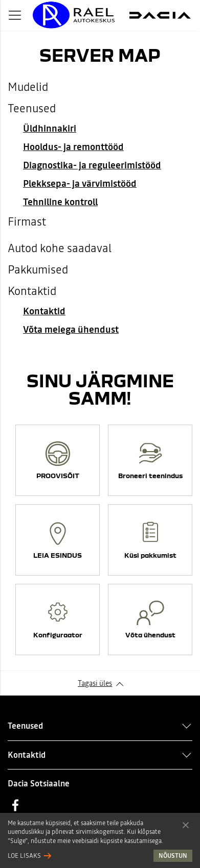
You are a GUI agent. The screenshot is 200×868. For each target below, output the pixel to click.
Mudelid (28, 87)
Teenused (32, 108)
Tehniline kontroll (60, 202)
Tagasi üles (95, 683)
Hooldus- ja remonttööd (73, 147)
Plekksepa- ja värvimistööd (80, 183)
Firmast (27, 221)
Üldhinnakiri (50, 128)
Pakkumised (38, 269)
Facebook (15, 805)
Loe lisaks (24, 856)
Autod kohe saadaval (60, 248)
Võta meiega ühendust (71, 329)
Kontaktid (32, 291)
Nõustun (186, 825)
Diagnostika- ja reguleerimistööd (92, 165)
